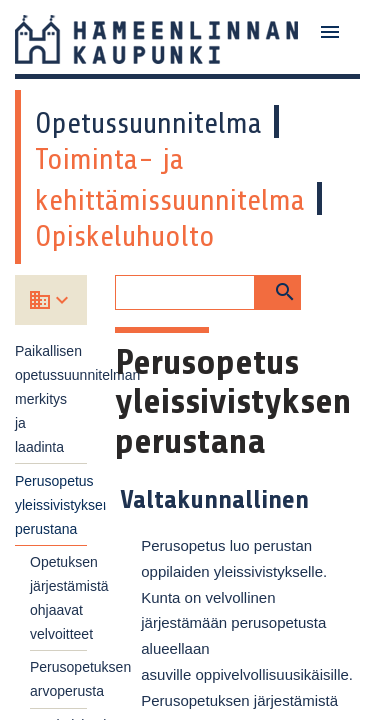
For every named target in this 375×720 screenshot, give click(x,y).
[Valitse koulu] (65, 300)
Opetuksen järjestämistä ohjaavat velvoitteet (58, 598)
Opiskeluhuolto (125, 236)
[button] (278, 292)
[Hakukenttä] (184, 292)
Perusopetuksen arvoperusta (58, 679)
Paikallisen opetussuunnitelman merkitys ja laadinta (51, 399)
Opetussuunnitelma (148, 123)
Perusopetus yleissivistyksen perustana (51, 505)
